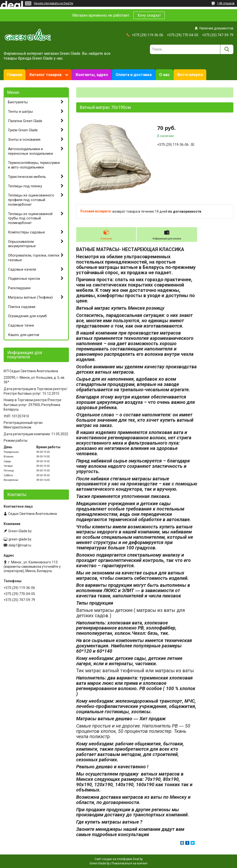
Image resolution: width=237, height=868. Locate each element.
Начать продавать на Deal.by (54, 3)
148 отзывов (226, 3)
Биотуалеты (18, 102)
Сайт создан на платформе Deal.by (119, 859)
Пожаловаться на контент (130, 863)
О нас (164, 75)
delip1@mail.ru (20, 545)
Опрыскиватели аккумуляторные (22, 244)
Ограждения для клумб (27, 316)
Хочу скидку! (149, 15)
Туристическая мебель (27, 177)
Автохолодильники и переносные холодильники (30, 151)
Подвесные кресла (24, 279)
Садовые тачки (21, 325)
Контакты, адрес (92, 75)
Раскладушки (19, 288)
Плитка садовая (22, 307)
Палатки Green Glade (25, 121)
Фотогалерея (190, 75)
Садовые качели (22, 269)
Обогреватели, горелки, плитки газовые (34, 258)
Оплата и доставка (134, 75)
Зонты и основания (24, 140)
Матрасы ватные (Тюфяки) (30, 297)
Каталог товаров (46, 75)
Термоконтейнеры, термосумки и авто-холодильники (34, 165)
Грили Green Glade (23, 130)
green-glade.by (20, 539)
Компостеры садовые (26, 232)
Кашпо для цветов (24, 335)
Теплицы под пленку (25, 186)
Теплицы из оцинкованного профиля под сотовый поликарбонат (31, 200)
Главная (15, 75)
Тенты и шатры (20, 112)
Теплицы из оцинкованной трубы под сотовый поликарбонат (30, 218)
